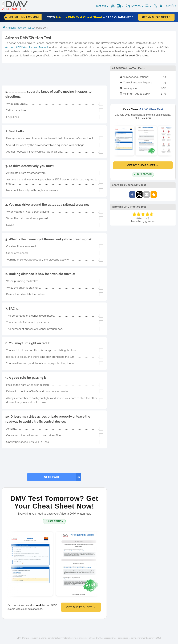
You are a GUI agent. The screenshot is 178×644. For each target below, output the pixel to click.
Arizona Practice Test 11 (21, 28)
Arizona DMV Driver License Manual (27, 47)
